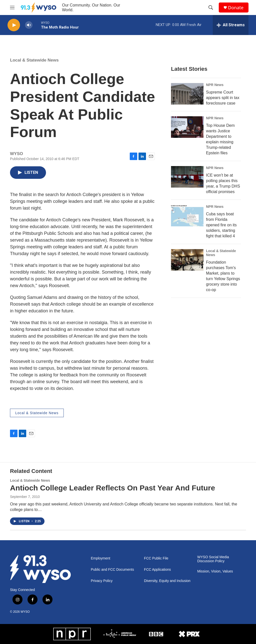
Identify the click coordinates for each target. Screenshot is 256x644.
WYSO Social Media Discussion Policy (213, 559)
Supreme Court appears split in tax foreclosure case (223, 98)
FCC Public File (156, 558)
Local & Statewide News (34, 60)
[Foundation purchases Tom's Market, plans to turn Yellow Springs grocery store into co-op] (187, 260)
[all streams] (231, 25)
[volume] (29, 25)
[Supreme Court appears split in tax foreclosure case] (187, 94)
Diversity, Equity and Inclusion (167, 581)
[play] (14, 25)
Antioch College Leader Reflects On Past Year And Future (112, 488)
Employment (100, 558)
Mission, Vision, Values (215, 571)
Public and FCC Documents (112, 570)
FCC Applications (157, 570)
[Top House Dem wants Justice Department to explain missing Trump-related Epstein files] (187, 127)
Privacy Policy (102, 581)
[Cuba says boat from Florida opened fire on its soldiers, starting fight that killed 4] (187, 216)
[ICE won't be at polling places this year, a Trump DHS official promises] (187, 177)
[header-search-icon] (211, 8)
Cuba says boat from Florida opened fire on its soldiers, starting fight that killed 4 (221, 225)
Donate (236, 8)
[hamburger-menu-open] (12, 8)
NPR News (215, 85)
